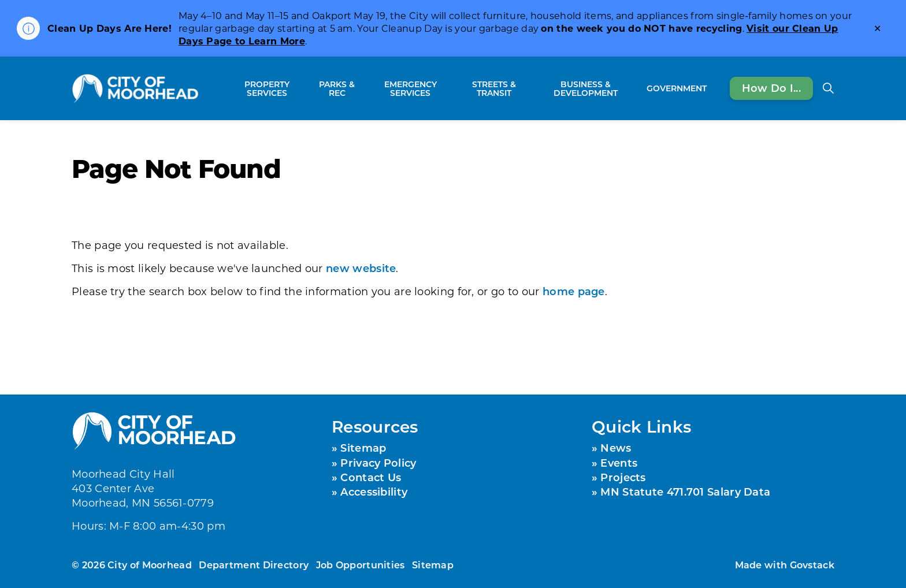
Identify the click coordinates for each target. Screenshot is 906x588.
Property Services (267, 88)
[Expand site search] (828, 88)
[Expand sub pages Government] (712, 88)
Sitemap (363, 448)
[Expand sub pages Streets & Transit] (530, 88)
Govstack (812, 565)
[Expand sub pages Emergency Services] (452, 88)
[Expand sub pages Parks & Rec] (363, 88)
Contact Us (371, 477)
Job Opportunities (361, 565)
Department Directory (254, 565)
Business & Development (586, 88)
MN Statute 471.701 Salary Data (685, 492)
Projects (623, 477)
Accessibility (374, 492)
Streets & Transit (494, 88)
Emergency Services (411, 88)
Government (677, 88)
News (616, 448)
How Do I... (771, 88)
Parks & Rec (337, 88)
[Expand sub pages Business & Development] (636, 88)
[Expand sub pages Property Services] (306, 88)
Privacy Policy (378, 463)
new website (361, 268)
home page (574, 291)
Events (619, 463)
